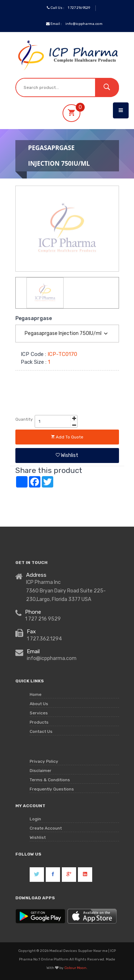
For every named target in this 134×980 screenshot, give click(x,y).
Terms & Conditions (50, 780)
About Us (39, 704)
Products (39, 722)
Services (39, 713)
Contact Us (41, 731)
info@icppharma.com (84, 24)
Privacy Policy (44, 761)
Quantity (24, 419)
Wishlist (67, 455)
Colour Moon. (76, 968)
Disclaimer (41, 771)
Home (36, 694)
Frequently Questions (52, 789)
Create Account (46, 828)
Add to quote (67, 437)
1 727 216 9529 (79, 8)
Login (35, 819)
